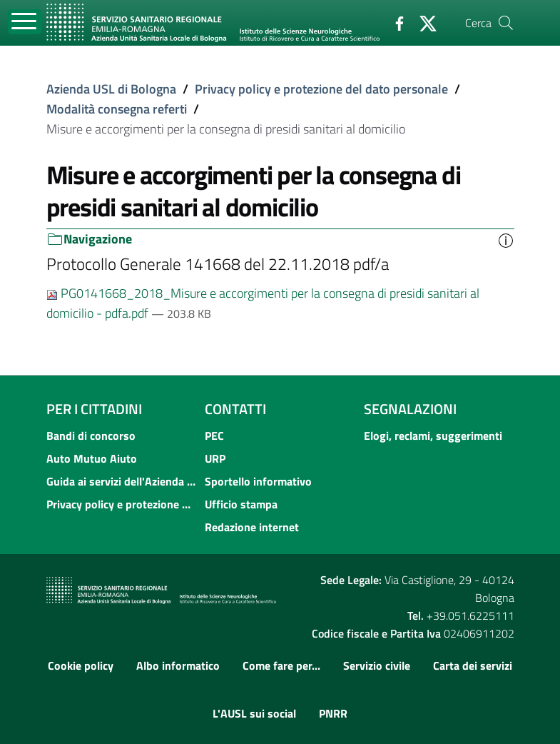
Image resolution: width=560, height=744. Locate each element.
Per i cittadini (94, 409)
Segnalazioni (410, 409)
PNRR (333, 713)
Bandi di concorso (91, 436)
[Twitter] (422, 22)
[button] (506, 239)
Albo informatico (178, 665)
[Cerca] (506, 23)
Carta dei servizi (473, 665)
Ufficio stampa (241, 504)
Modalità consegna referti (117, 109)
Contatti (235, 409)
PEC (214, 436)
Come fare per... (281, 665)
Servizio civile (377, 665)
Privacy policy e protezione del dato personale (321, 89)
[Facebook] (394, 22)
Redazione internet (252, 527)
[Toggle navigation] (25, 22)
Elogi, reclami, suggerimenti (433, 436)
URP (215, 458)
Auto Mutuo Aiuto (92, 458)
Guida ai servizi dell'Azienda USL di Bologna (122, 481)
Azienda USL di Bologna (111, 89)
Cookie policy (81, 665)
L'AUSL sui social (254, 713)
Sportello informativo (258, 481)
